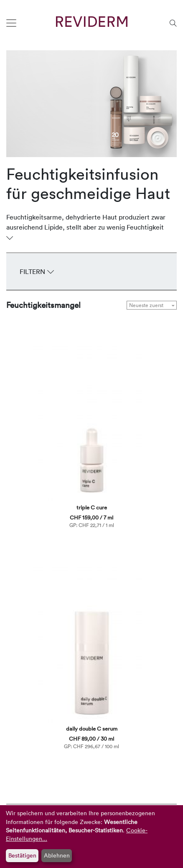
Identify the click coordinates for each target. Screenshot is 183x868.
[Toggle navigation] (11, 23)
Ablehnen (57, 855)
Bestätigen (22, 855)
